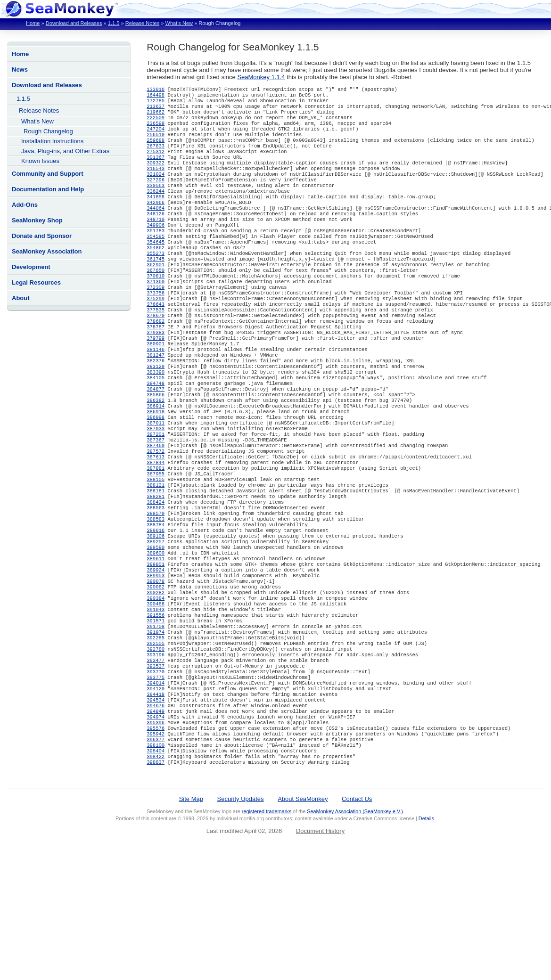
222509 (156, 123)
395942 (156, 842)
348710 (156, 242)
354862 (156, 275)
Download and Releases (74, 23)
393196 (156, 750)
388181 (156, 558)
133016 (156, 90)
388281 (156, 565)
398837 (156, 875)
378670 (156, 354)
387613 (156, 519)
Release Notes (142, 23)
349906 (156, 248)
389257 (156, 618)
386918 (156, 466)
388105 (156, 545)
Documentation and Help (48, 189)
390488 (156, 690)
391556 (156, 703)
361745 (156, 288)
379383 (156, 374)
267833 (156, 156)
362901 (156, 294)
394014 (156, 783)
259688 (156, 149)
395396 (156, 829)
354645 (156, 268)
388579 (156, 585)
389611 (156, 637)
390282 (156, 677)
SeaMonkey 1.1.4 (261, 77)
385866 (156, 446)
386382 (156, 453)
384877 (156, 440)
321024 (156, 189)
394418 (156, 796)
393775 (156, 776)
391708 (156, 717)
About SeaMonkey (303, 912)
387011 (156, 479)
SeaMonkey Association (47, 251)
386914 (156, 459)
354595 (156, 261)
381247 (156, 400)
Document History (320, 944)
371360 (156, 314)
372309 (156, 321)
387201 (156, 492)
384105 (156, 426)
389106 (156, 611)
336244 (156, 209)
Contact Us (357, 912)
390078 (156, 664)
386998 (156, 473)
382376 (156, 407)
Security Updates (241, 912)
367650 (156, 301)
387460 (156, 506)
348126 (156, 235)
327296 (156, 196)
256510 (156, 143)
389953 (156, 657)
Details (426, 931)
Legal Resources (36, 282)
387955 (156, 539)
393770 (156, 769)
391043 (156, 697)
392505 (156, 736)
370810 (156, 308)
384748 (156, 433)
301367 (156, 169)
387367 (156, 499)
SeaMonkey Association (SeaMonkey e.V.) (355, 924)
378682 (156, 360)
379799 (156, 380)
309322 (156, 176)
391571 (156, 710)
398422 (156, 868)
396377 (156, 849)
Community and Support (48, 174)
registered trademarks (267, 924)
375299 (156, 334)
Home (33, 23)
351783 (156, 255)
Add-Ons (25, 205)
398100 (156, 855)
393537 (156, 763)
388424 (156, 572)
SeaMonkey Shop (37, 220)
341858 (156, 215)
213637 (156, 110)
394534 (156, 802)
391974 (156, 723)
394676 (156, 809)
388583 (156, 591)
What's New (179, 23)
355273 (156, 281)
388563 (156, 578)
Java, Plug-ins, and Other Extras (65, 151)
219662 (156, 116)
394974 (156, 822)
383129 (156, 413)
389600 (156, 631)
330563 (156, 202)
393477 (156, 756)
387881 (156, 532)
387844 (156, 525)
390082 (156, 670)
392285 (156, 730)
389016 (156, 604)
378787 (156, 367)
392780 (156, 743)
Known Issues (40, 161)
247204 (156, 136)
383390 (156, 420)
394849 (156, 816)
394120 (156, 789)
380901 (156, 387)
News (20, 69)
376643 (156, 341)
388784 (156, 598)
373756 (156, 327)
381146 (156, 393)
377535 (156, 347)
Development (31, 267)
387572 (156, 512)
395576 (156, 835)
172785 (156, 103)
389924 (156, 651)
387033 (156, 486)
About (21, 298)
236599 (156, 130)
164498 (156, 97)
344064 (156, 229)
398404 (156, 862)
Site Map (191, 912)
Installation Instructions (52, 141)
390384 (156, 684)
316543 (156, 182)
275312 (156, 163)
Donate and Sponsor (42, 236)
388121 (156, 552)
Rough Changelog (48, 131)
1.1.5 (114, 23)
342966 (156, 222)
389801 (156, 644)
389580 (156, 624)
